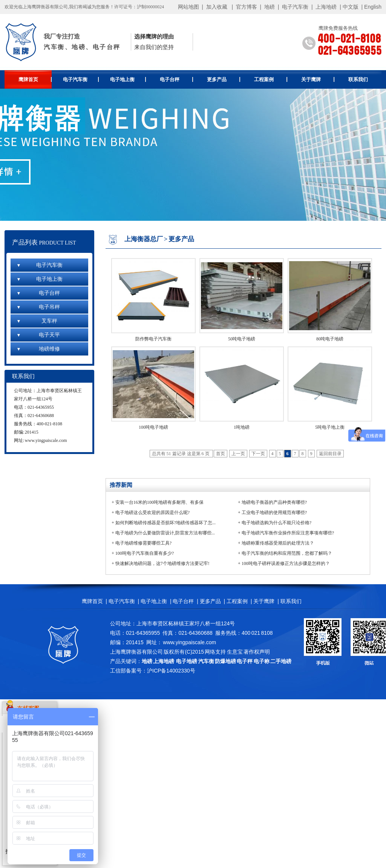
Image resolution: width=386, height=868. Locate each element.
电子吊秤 (38, 307)
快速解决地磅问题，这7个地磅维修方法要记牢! (162, 563)
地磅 (270, 7)
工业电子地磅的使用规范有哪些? (274, 512)
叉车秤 (37, 321)
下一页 (258, 454)
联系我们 (358, 79)
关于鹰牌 (318, 79)
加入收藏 (217, 7)
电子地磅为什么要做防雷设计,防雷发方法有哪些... (165, 533)
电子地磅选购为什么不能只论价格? (276, 523)
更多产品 (224, 79)
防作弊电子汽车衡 (153, 339)
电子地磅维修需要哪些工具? (143, 543)
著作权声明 (257, 652)
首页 (221, 454)
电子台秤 (177, 79)
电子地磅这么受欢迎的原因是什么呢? (152, 512)
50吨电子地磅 (242, 339)
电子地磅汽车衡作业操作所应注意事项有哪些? (288, 533)
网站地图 (188, 7)
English (373, 7)
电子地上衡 (128, 79)
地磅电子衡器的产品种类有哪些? (274, 502)
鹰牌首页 (35, 79)
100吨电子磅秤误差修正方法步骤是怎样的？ (286, 563)
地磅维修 (38, 349)
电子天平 (38, 335)
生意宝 (235, 652)
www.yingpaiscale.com (46, 440)
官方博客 (247, 7)
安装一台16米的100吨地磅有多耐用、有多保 (159, 502)
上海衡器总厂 (144, 239)
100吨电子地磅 (153, 427)
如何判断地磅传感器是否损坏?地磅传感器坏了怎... (165, 523)
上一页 (238, 454)
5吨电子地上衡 (330, 427)
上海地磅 (326, 7)
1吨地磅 (242, 427)
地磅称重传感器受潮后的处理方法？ (278, 543)
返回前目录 (330, 454)
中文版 (351, 7)
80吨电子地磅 (330, 339)
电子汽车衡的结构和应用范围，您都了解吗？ (287, 553)
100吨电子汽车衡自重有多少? (145, 553)
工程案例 (271, 79)
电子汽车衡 (295, 7)
